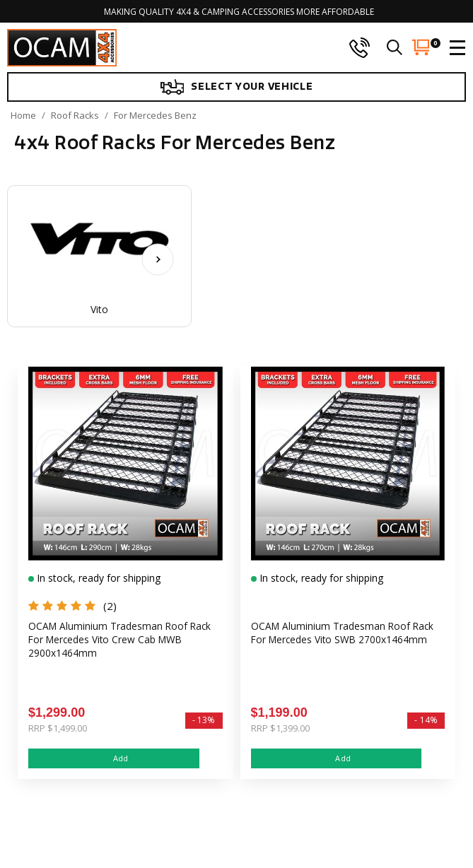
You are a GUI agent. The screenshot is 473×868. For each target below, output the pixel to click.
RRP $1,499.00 (58, 728)
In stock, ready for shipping (97, 578)
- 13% (204, 720)
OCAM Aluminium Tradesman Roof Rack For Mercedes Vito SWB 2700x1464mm (344, 633)
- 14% (426, 720)
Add (114, 758)
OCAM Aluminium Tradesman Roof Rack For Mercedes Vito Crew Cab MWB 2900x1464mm (121, 640)
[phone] (359, 47)
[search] (395, 47)
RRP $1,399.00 (280, 728)
